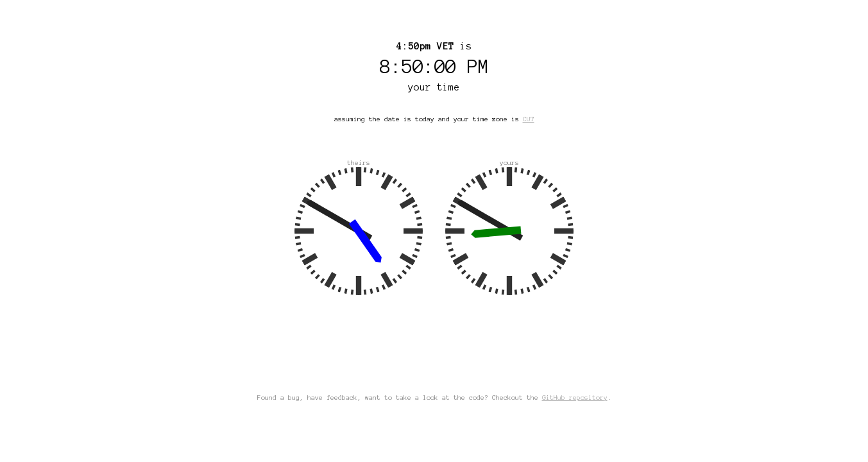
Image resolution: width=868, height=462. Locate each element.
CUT (529, 119)
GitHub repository (575, 398)
